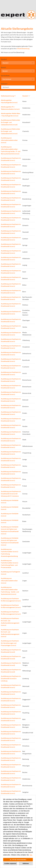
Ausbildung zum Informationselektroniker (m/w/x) (9, 140)
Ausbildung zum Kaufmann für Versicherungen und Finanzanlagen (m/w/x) (10, 643)
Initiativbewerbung (23, 49)
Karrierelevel (5, 75)
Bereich (3, 67)
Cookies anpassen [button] (10, 863)
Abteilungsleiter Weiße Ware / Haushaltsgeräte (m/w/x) (11, 115)
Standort (4, 59)
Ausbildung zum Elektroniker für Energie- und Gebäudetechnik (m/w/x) (11, 131)
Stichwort (4, 84)
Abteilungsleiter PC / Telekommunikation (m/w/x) (10, 108)
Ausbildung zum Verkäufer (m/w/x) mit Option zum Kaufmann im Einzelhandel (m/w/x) (10, 530)
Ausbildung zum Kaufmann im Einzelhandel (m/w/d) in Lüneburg (11, 678)
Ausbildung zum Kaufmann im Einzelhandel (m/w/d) (11, 651)
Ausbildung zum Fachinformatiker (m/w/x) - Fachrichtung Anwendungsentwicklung (10, 553)
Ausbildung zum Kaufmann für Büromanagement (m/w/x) (11, 600)
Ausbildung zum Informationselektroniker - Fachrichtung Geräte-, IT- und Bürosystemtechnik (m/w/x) (11, 150)
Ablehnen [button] (26, 863)
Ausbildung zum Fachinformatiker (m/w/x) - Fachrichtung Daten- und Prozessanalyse (10, 564)
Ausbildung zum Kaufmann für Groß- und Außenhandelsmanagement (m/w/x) (10, 622)
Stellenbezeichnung (8, 96)
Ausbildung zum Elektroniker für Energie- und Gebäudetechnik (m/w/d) (11, 122)
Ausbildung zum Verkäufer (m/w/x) (10, 501)
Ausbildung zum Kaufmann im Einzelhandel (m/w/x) (11, 159)
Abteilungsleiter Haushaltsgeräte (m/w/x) (9, 101)
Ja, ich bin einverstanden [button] (18, 860)
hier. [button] (31, 855)
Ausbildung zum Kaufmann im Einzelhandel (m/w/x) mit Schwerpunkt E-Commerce (11, 494)
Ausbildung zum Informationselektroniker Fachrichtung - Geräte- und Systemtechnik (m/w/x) (10, 591)
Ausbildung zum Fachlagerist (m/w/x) (10, 573)
